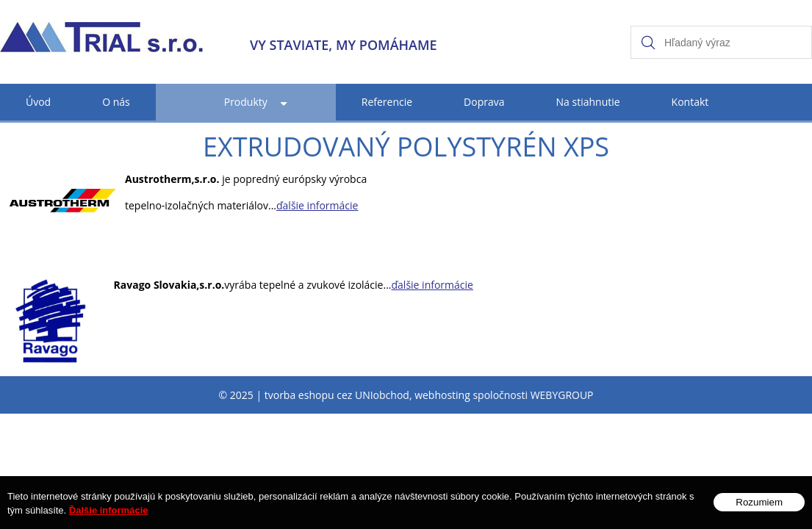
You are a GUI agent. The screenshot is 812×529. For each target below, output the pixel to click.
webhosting (442, 395)
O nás (116, 102)
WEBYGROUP (562, 395)
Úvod (38, 102)
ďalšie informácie (317, 205)
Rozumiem (759, 510)
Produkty (246, 102)
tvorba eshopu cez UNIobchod (337, 395)
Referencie (387, 102)
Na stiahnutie (588, 102)
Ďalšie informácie (109, 518)
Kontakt (690, 102)
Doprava (484, 102)
